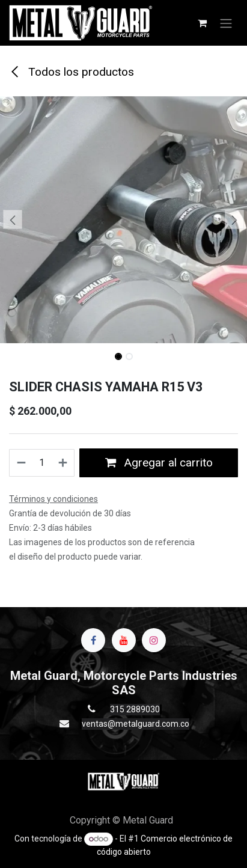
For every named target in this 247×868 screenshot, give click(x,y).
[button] (12, 219)
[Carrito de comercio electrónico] (202, 23)
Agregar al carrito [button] (159, 463)
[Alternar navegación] (226, 23)
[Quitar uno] (21, 463)
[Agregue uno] (63, 463)
